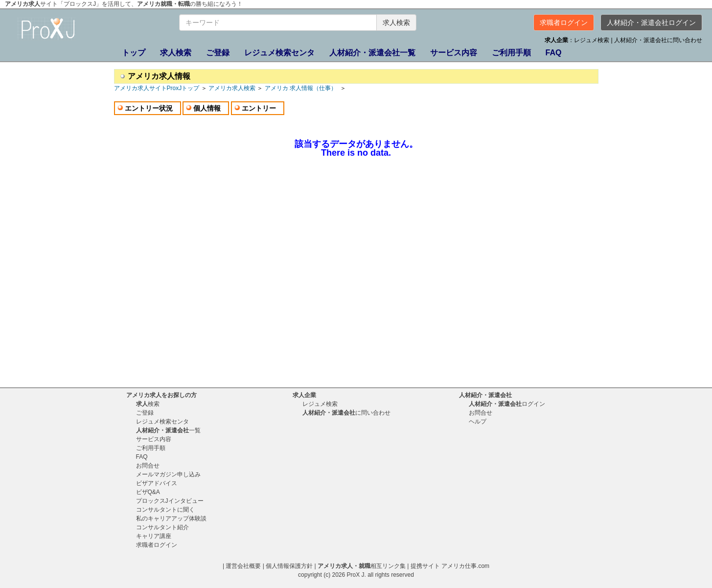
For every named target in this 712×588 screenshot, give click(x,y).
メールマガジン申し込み (168, 474)
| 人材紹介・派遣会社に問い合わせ (657, 40)
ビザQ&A (148, 492)
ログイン (507, 404)
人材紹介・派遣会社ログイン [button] (651, 23)
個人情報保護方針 (289, 566)
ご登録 (218, 53)
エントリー (259, 108)
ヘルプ (478, 422)
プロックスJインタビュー (170, 501)
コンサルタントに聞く (165, 510)
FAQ (554, 53)
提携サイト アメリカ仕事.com (450, 566)
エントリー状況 (149, 108)
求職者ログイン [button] (564, 23)
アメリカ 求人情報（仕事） (302, 88)
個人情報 (207, 108)
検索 (176, 53)
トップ (134, 53)
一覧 (372, 53)
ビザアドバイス (157, 483)
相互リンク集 (362, 566)
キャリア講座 (154, 536)
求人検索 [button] (396, 23)
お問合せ (148, 466)
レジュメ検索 (592, 40)
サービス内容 (454, 53)
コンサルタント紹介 (162, 527)
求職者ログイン (157, 545)
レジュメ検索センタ (279, 53)
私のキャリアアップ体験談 (171, 518)
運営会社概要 (243, 566)
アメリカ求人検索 (232, 88)
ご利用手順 (511, 53)
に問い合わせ (346, 413)
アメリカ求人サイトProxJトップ (157, 88)
